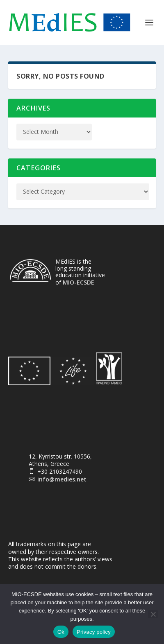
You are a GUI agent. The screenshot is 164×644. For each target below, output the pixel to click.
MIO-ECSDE (79, 282)
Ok (61, 632)
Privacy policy (94, 632)
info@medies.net (62, 479)
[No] (153, 614)
